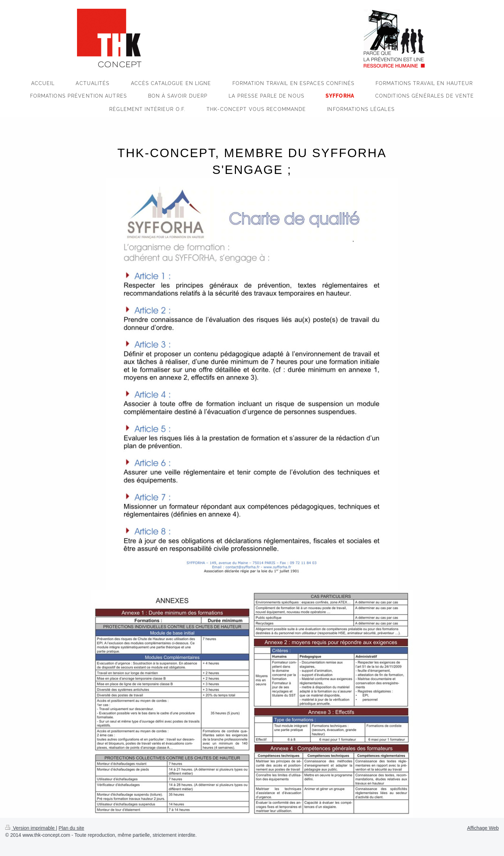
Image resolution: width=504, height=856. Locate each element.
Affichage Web (483, 828)
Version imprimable (31, 828)
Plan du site (71, 828)
